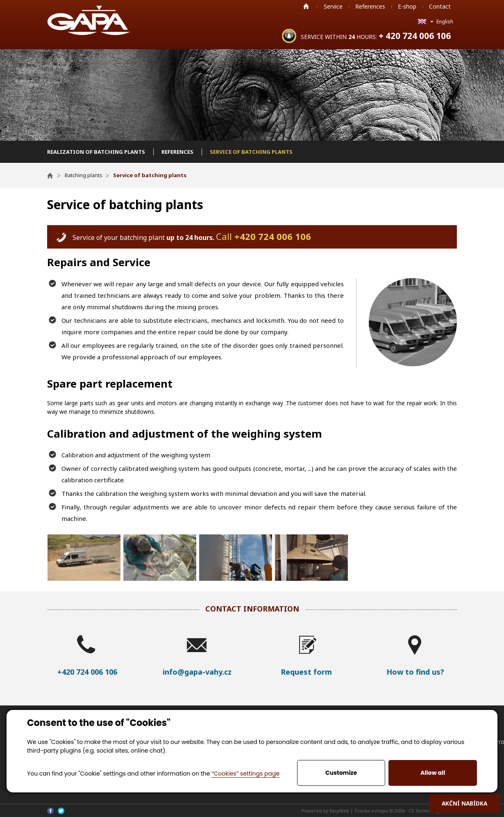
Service (333, 6)
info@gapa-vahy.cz (197, 672)
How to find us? (415, 672)
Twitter (61, 811)
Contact (440, 6)
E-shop (407, 6)
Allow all (433, 773)
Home (306, 6)
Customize (341, 773)
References (370, 6)
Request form (306, 672)
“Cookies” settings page (245, 774)
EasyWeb (339, 811)
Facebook (50, 811)
